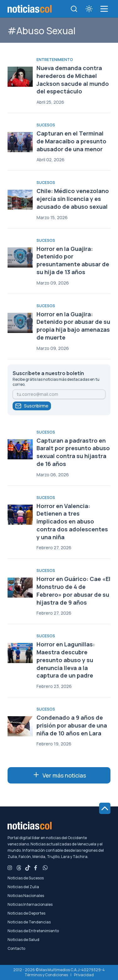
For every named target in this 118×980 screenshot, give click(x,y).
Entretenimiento (55, 60)
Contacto (16, 949)
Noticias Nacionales (26, 896)
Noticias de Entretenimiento (33, 931)
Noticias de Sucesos (26, 878)
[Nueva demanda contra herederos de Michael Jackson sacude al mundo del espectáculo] (20, 77)
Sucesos (46, 125)
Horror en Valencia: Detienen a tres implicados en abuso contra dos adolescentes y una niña (72, 521)
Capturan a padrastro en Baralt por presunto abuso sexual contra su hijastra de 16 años (73, 452)
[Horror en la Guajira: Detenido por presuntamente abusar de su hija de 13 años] (20, 257)
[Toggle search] (74, 9)
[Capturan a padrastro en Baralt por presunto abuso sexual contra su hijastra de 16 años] (20, 449)
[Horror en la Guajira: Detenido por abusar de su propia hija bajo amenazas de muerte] (20, 323)
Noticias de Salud (23, 940)
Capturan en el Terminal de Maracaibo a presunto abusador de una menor (71, 141)
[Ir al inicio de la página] (105, 808)
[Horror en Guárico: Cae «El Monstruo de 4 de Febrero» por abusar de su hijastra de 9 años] (20, 588)
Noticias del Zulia (23, 887)
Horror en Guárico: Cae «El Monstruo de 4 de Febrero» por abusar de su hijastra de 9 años (73, 590)
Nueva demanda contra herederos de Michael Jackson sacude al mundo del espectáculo (73, 80)
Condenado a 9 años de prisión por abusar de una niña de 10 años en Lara (72, 725)
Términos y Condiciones (46, 975)
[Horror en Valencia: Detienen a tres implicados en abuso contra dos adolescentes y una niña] (20, 515)
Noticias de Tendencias (29, 922)
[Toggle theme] (89, 9)
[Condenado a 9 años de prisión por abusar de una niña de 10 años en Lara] (20, 726)
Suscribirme (32, 406)
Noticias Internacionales (30, 905)
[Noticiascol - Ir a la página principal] (30, 9)
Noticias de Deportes (26, 913)
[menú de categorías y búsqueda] (104, 9)
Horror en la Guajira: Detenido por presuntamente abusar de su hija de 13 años (73, 260)
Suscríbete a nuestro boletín (48, 373)
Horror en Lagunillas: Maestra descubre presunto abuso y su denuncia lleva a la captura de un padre (66, 660)
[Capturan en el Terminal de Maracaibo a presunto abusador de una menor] (20, 142)
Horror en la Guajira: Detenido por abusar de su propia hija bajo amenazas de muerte (73, 326)
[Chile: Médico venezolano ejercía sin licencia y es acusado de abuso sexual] (20, 200)
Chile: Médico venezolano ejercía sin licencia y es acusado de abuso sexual (73, 199)
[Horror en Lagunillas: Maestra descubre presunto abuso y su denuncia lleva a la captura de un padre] (20, 653)
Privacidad (84, 975)
